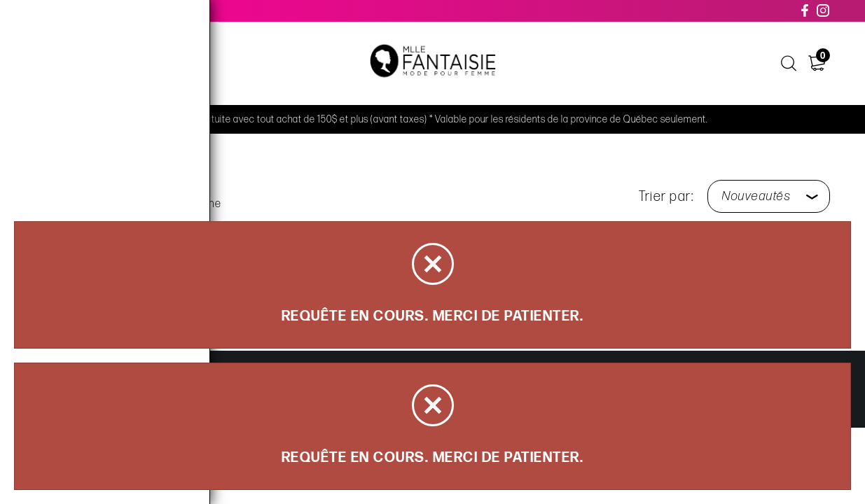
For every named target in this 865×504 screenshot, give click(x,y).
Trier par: (666, 197)
